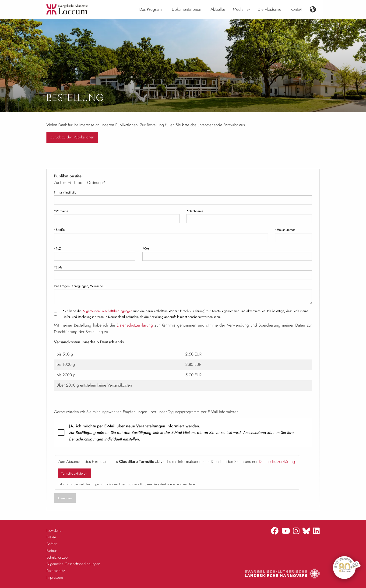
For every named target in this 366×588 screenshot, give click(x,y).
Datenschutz (56, 571)
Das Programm (152, 9)
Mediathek (242, 9)
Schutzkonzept (58, 557)
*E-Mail (59, 267)
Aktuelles (218, 9)
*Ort (146, 249)
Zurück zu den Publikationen (72, 137)
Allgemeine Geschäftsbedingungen (73, 564)
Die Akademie (269, 9)
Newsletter (55, 530)
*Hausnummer (285, 230)
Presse (51, 537)
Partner (52, 551)
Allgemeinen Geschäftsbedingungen (107, 311)
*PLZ (57, 249)
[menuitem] (152, 10)
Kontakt (296, 9)
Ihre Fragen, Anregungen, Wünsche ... (80, 286)
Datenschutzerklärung (135, 325)
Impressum (55, 577)
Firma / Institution (66, 192)
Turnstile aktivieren (74, 473)
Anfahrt (52, 544)
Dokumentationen (187, 9)
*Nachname (195, 211)
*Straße (59, 230)
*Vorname (61, 211)
